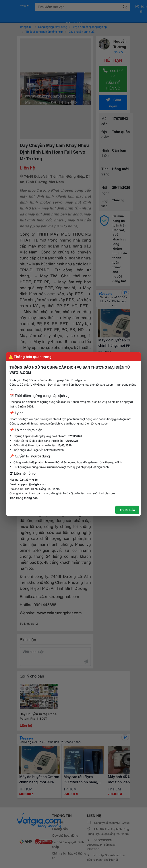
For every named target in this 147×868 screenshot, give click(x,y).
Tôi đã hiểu (127, 510)
